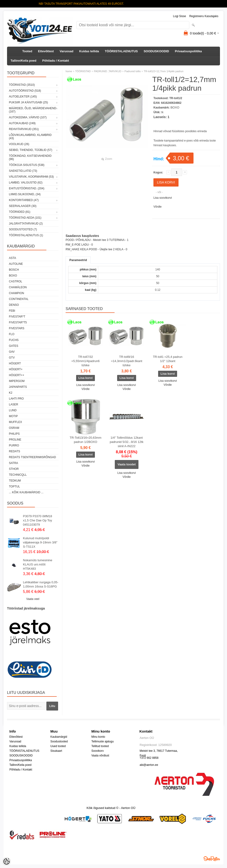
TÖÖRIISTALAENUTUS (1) (26, 235)
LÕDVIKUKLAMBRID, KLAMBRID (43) (30, 137)
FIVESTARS (17, 328)
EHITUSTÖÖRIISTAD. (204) (27, 188)
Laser (13, 404)
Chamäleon (18, 287)
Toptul (14, 486)
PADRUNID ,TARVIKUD (108, 71)
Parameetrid (78, 260)
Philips (14, 434)
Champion (17, 293)
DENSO (14, 305)
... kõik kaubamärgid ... (26, 492)
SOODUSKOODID (156, 51)
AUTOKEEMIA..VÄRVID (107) (28, 117)
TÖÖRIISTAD (83, 71)
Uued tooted (58, 746)
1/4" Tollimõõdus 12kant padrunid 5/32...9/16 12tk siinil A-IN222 (127, 442)
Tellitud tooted (100, 746)
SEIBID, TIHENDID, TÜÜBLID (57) (31, 150)
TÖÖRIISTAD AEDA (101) (25, 218)
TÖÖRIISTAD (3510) (22, 85)
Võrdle (158, 207)
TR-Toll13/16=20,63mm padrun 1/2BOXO (85, 440)
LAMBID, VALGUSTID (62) (26, 183)
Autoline (16, 264)
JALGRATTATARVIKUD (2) (26, 224)
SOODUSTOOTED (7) (23, 229)
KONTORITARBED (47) (24, 200)
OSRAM (14, 428)
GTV (12, 358)
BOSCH (14, 270)
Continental (19, 299)
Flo (12, 334)
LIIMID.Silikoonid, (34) (25, 194)
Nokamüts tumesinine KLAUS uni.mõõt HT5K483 (38, 564)
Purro (14, 445)
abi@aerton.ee (149, 765)
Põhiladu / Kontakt (56, 61)
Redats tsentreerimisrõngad (32, 457)
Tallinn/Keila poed (23, 61)
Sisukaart (56, 751)
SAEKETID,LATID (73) (23, 171)
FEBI (12, 311)
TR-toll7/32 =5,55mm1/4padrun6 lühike (86, 361)
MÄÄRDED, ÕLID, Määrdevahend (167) (33, 110)
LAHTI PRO (16, 399)
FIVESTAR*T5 (18, 322)
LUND (13, 410)
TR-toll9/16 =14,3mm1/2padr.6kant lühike (127, 361)
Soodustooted (59, 741)
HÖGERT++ (17, 375)
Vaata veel (33, 599)
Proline (15, 440)
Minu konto (98, 737)
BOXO (13, 276)
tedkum (15, 481)
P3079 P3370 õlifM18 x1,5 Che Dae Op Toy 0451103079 (37, 520)
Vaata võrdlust (100, 756)
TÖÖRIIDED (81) (20, 212)
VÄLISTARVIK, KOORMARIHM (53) (31, 177)
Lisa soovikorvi (163, 198)
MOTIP (13, 416)
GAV (12, 352)
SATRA (13, 463)
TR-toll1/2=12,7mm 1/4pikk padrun (164, 71)
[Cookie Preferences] (7, 861)
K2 (11, 393)
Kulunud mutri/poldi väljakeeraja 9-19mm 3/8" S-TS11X (40, 542)
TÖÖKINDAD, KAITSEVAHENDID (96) (30, 157)
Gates (14, 346)
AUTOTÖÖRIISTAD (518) (25, 91)
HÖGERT (15, 363)
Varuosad (67, 51)
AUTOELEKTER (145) (23, 97)
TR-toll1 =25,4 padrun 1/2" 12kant (168, 359)
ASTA (12, 258)
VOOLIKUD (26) (19, 144)
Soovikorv (98, 751)
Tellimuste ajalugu (102, 741)
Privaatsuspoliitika (188, 51)
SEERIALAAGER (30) (23, 206)
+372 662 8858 (149, 758)
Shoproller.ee (212, 859)
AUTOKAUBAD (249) (22, 123)
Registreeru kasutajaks (204, 16)
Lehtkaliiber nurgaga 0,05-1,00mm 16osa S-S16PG (41, 584)
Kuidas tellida (89, 51)
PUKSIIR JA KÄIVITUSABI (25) (28, 102)
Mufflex (15, 422)
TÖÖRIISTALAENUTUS (121, 51)
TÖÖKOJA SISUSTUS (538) (27, 165)
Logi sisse (180, 16)
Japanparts (18, 387)
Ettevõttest (46, 51)
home (69, 71)
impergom (17, 381)
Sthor (14, 469)
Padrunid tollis (132, 71)
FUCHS (14, 340)
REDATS (15, 451)
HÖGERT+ (16, 369)
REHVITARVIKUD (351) (24, 129)
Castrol (16, 281)
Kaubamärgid (59, 737)
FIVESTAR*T (17, 317)
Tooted (27, 51)
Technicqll (18, 475)
